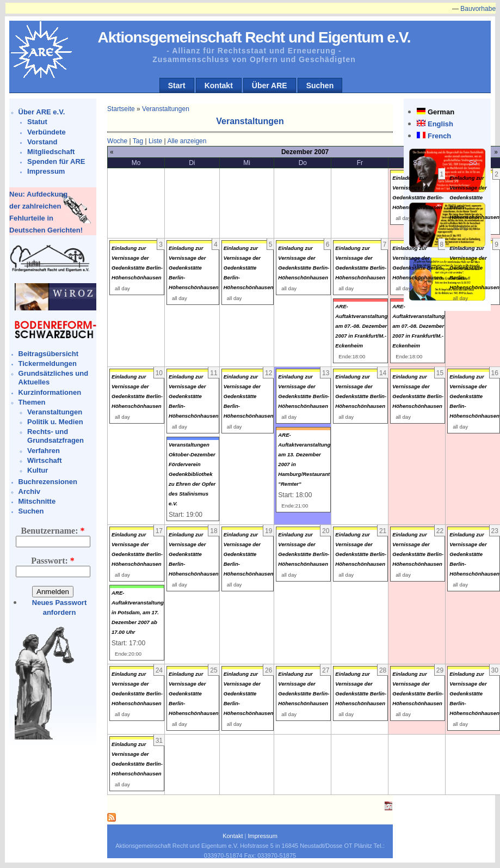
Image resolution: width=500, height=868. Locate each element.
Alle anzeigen (187, 141)
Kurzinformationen (50, 392)
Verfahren (44, 451)
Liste (155, 141)
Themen (32, 402)
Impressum (46, 171)
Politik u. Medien (55, 422)
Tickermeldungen (48, 363)
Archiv (29, 491)
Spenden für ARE (56, 161)
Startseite (121, 109)
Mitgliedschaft (51, 152)
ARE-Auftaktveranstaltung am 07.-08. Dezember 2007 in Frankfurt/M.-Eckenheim (361, 326)
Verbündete (47, 132)
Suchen (320, 85)
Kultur (38, 470)
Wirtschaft (44, 460)
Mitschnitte (37, 501)
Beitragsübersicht (49, 354)
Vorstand (42, 142)
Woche (117, 141)
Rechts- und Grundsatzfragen (55, 436)
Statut (37, 122)
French (439, 136)
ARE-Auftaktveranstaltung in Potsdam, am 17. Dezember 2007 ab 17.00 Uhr (138, 612)
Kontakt (219, 85)
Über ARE (270, 85)
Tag (138, 141)
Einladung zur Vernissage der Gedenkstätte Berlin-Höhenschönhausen (474, 197)
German (441, 112)
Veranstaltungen (55, 412)
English (440, 124)
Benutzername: (53, 531)
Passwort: (53, 561)
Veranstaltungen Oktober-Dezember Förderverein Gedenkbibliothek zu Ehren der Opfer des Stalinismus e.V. (192, 474)
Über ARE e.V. (42, 112)
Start (177, 85)
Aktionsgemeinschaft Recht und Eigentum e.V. (254, 37)
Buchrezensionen (48, 482)
